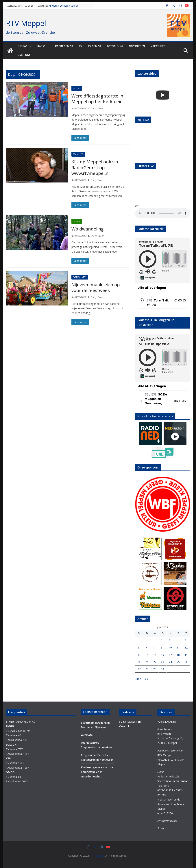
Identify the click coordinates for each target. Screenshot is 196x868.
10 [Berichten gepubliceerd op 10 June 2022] (170, 647)
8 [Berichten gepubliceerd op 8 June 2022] (154, 647)
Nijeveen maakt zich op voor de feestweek (96, 287)
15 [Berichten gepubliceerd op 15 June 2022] (155, 655)
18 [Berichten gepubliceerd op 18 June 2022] (178, 655)
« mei (138, 679)
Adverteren (137, 46)
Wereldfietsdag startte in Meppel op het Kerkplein (97, 99)
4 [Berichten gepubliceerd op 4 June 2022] (177, 640)
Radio (41, 46)
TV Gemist (95, 46)
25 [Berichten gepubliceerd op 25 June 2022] (178, 662)
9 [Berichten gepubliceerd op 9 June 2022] (162, 647)
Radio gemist (64, 46)
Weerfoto (87, 735)
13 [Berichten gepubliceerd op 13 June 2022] (139, 655)
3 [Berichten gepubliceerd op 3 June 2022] (170, 640)
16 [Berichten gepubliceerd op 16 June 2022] (162, 655)
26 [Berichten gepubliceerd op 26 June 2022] (186, 662)
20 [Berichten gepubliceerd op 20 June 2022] (139, 662)
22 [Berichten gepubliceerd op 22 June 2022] (155, 662)
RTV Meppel (26, 23)
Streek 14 (163, 828)
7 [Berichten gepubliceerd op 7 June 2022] (146, 647)
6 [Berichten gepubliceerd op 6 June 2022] (138, 647)
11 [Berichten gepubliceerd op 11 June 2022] (178, 647)
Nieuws (23, 46)
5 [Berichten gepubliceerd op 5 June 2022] (185, 640)
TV (81, 46)
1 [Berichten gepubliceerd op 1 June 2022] (154, 640)
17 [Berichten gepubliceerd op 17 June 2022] (170, 655)
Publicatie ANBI (167, 722)
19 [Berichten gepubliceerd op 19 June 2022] (186, 655)
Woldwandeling (87, 229)
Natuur (77, 221)
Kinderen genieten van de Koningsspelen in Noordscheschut (69, 7)
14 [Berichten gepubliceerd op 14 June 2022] (147, 655)
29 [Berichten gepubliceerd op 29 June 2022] (155, 669)
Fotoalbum (115, 46)
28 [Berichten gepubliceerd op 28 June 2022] (147, 669)
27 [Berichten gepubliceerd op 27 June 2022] (139, 669)
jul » (146, 679)
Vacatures (158, 46)
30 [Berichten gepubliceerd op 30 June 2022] (162, 669)
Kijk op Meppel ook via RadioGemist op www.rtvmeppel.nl (95, 167)
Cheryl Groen (97, 108)
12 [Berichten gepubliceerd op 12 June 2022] (186, 647)
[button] (29, 46)
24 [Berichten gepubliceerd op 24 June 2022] (170, 662)
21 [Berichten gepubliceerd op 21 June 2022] (147, 662)
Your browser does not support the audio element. (163, 213)
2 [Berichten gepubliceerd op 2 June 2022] (162, 640)
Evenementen (80, 277)
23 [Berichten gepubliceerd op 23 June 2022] (162, 662)
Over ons (24, 55)
